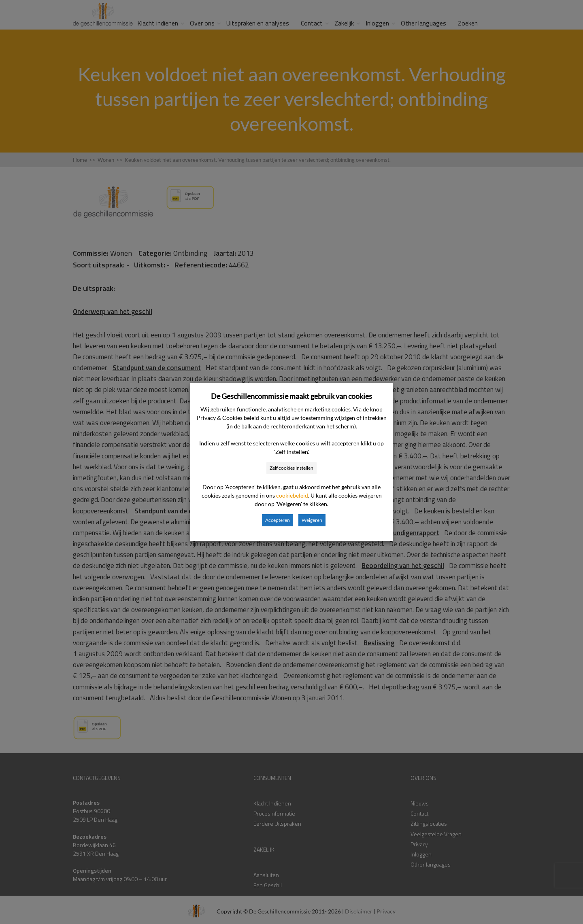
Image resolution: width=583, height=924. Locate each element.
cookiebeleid (292, 495)
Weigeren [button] (312, 520)
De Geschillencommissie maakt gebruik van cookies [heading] (291, 396)
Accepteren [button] (278, 520)
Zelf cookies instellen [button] (291, 468)
